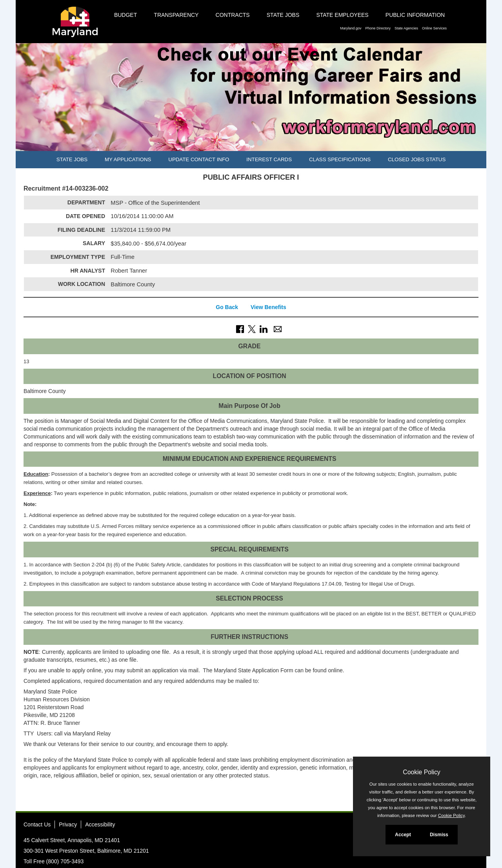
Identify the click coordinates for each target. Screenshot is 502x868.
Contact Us (37, 824)
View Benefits (268, 307)
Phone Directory (378, 28)
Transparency (176, 15)
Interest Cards (269, 159)
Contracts (233, 15)
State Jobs (283, 15)
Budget (125, 15)
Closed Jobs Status (417, 159)
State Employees (342, 15)
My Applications (128, 159)
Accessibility (100, 824)
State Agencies (406, 28)
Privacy (68, 824)
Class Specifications (340, 159)
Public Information (415, 15)
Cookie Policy (421, 772)
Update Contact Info (199, 159)
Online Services (434, 28)
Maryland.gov (351, 28)
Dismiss (439, 835)
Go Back (227, 307)
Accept (403, 835)
